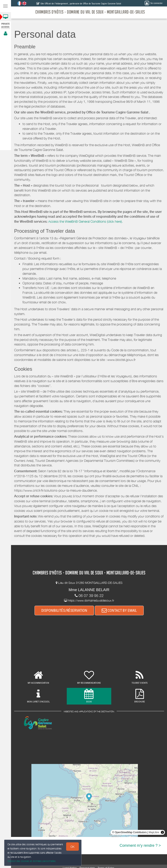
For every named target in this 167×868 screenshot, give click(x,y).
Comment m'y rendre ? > (140, 845)
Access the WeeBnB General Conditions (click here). (85, 221)
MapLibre (154, 832)
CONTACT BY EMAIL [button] (119, 610)
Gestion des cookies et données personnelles (31, 861)
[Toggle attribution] (162, 832)
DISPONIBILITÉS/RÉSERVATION (64, 610)
